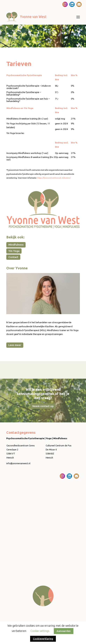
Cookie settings (40, 631)
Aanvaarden (64, 631)
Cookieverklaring (43, 639)
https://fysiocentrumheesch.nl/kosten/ (54, 178)
